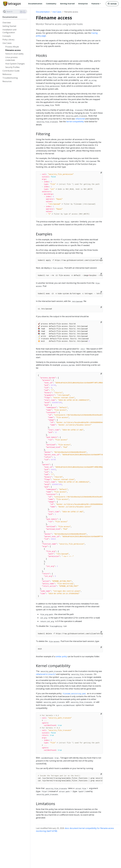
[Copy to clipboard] (101, 173)
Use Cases (57, 12)
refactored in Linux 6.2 (46, 674)
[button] (96, 4)
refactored (80, 119)
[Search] (15, 12)
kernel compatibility (75, 122)
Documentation (43, 12)
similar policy (61, 656)
